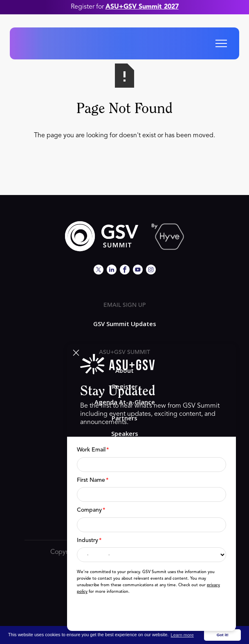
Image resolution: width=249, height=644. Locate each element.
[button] (221, 43)
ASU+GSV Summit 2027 (142, 7)
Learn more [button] (182, 635)
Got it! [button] (223, 635)
